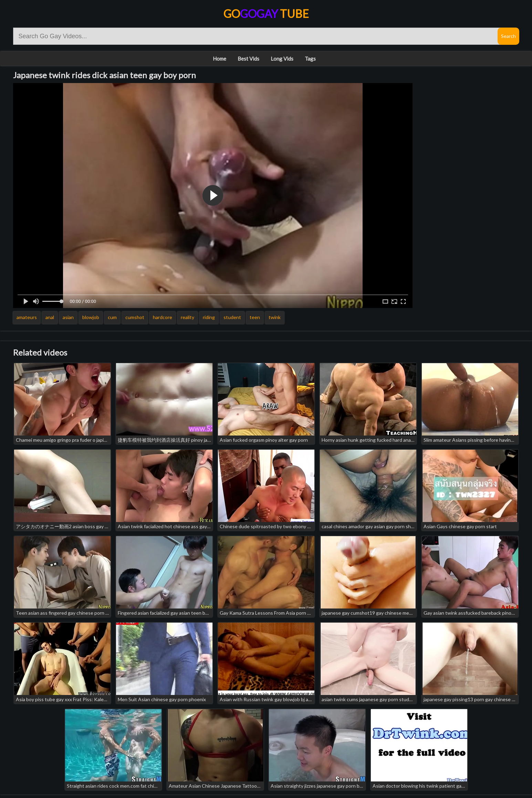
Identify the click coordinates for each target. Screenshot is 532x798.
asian (68, 317)
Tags (310, 59)
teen (255, 317)
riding (209, 317)
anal (50, 317)
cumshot (135, 317)
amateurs (27, 317)
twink (275, 317)
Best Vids (248, 59)
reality (187, 317)
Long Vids (282, 59)
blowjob (91, 317)
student (232, 317)
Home (220, 59)
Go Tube (266, 14)
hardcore (163, 317)
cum (112, 317)
